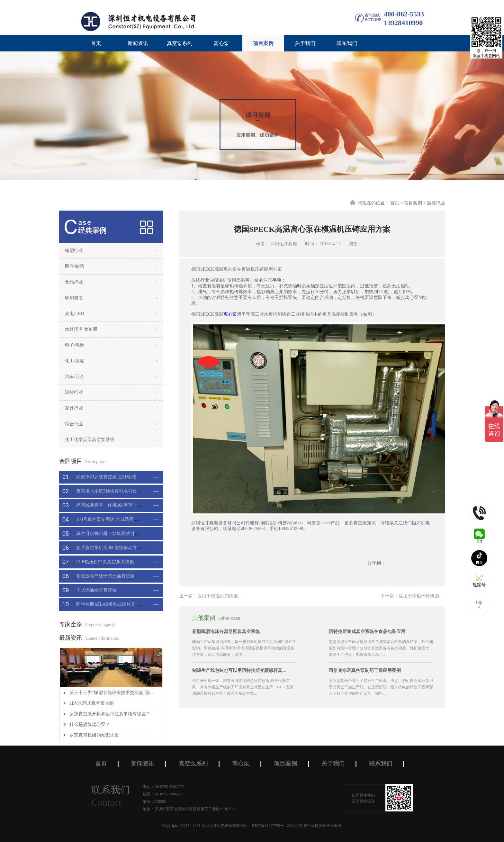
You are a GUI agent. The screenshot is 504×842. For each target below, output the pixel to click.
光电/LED (74, 314)
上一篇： (220, 596)
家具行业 (74, 408)
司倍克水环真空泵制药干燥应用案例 (365, 670)
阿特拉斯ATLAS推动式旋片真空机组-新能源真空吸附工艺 (133, 604)
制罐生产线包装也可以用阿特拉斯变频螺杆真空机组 (240, 670)
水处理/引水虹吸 (81, 329)
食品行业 (74, 282)
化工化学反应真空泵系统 (90, 440)
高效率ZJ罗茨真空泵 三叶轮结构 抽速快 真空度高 (125, 477)
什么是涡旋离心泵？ (90, 724)
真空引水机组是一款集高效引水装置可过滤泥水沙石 (128, 534)
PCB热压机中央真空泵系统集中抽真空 (114, 562)
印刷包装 (74, 298)
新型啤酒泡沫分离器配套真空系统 (226, 632)
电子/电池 (75, 345)
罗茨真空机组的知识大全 (94, 735)
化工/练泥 (75, 361)
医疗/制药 (75, 266)
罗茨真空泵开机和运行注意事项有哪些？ (110, 714)
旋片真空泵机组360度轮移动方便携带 (113, 548)
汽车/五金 (75, 377)
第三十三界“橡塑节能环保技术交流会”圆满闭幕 (112, 693)
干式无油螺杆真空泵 (96, 590)
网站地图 (293, 826)
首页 (96, 43)
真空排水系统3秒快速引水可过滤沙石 (113, 491)
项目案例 (413, 203)
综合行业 (74, 424)
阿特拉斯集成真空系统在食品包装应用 (367, 632)
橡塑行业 (74, 251)
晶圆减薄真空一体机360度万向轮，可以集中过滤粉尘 (129, 505)
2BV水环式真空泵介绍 (92, 703)
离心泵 (230, 314)
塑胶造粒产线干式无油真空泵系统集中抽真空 (121, 576)
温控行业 (436, 203)
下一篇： (417, 596)
